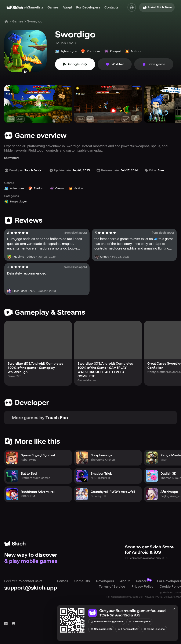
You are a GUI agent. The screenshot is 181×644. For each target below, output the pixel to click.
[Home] (6, 21)
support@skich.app (31, 588)
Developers (105, 581)
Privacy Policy (142, 587)
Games (53, 7)
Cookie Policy (170, 587)
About (67, 7)
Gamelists (35, 7)
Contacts (111, 7)
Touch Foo (66, 43)
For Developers (88, 7)
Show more (12, 158)
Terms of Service (112, 587)
